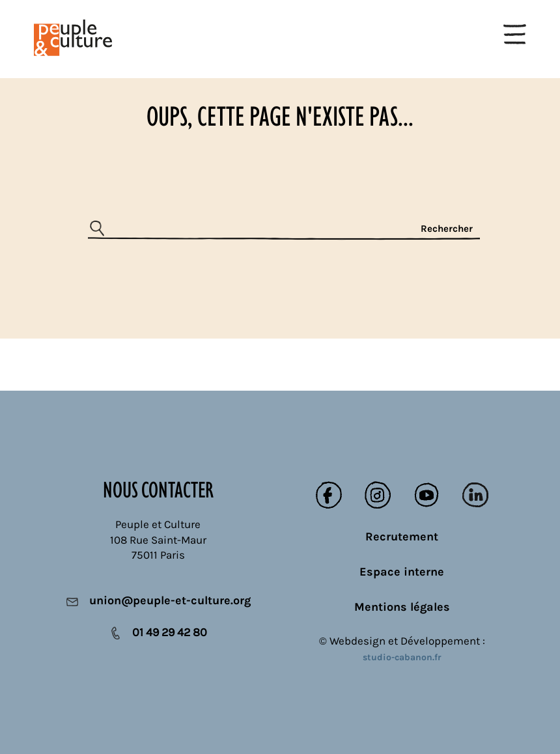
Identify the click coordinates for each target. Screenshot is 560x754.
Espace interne (402, 572)
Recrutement (402, 537)
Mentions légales (402, 607)
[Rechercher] (284, 230)
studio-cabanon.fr (402, 657)
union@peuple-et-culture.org (170, 600)
